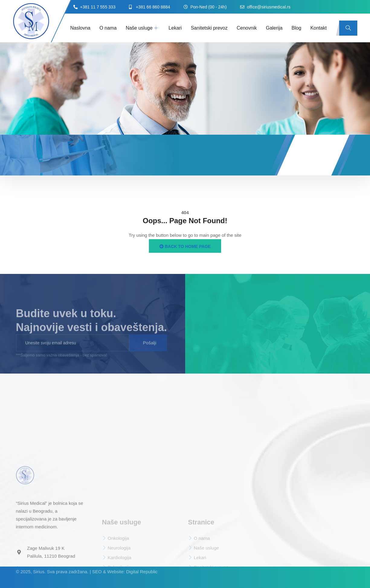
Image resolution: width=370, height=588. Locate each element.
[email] (73, 349)
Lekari (175, 28)
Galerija (274, 28)
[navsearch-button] (348, 28)
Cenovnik (247, 28)
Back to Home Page (185, 246)
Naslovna (80, 28)
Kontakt (318, 28)
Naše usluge (142, 28)
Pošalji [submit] (150, 349)
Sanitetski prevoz (209, 28)
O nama (108, 28)
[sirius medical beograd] (278, 324)
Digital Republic (142, 566)
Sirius (39, 566)
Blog (296, 28)
